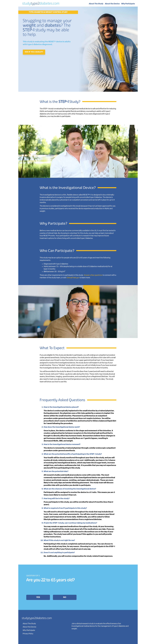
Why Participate (128, 4)
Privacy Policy (28, 634)
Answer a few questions (93, 275)
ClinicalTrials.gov (73, 278)
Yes (38, 597)
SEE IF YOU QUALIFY (34, 52)
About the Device (112, 4)
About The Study (96, 4)
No (65, 597)
